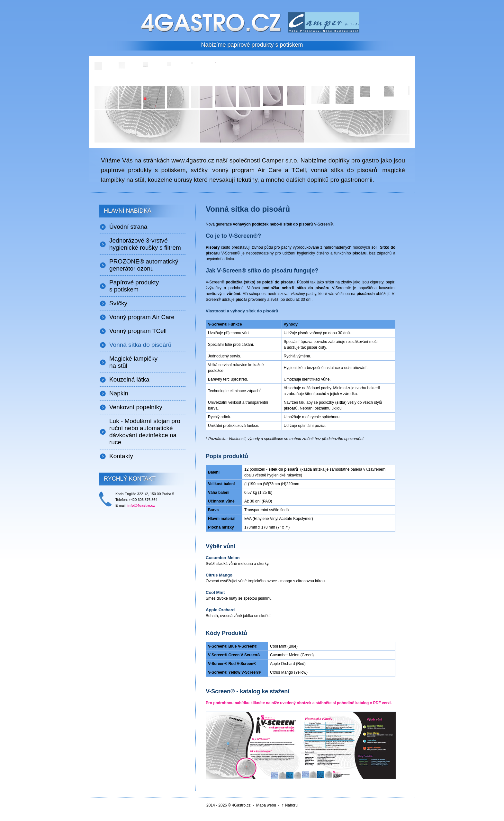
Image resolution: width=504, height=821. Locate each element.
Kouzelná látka (129, 379)
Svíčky (118, 303)
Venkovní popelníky (136, 407)
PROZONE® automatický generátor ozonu (144, 265)
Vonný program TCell (138, 331)
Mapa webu (266, 805)
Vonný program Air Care (142, 317)
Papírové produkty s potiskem (134, 286)
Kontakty (121, 456)
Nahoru (291, 805)
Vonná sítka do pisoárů (140, 345)
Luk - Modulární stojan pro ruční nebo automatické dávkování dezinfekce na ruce (145, 432)
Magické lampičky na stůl (133, 362)
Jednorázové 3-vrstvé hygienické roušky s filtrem (145, 244)
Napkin (119, 393)
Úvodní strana (128, 227)
